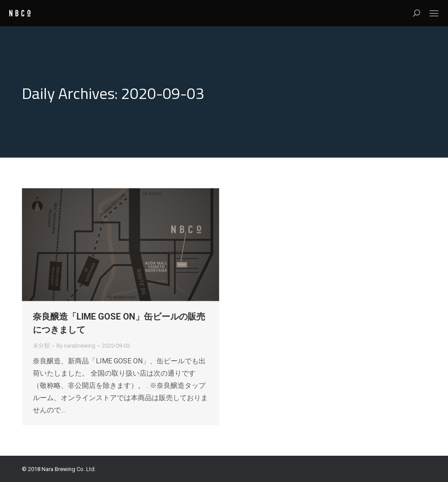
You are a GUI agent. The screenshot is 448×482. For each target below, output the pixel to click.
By (76, 346)
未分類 (41, 346)
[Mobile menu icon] (434, 13)
